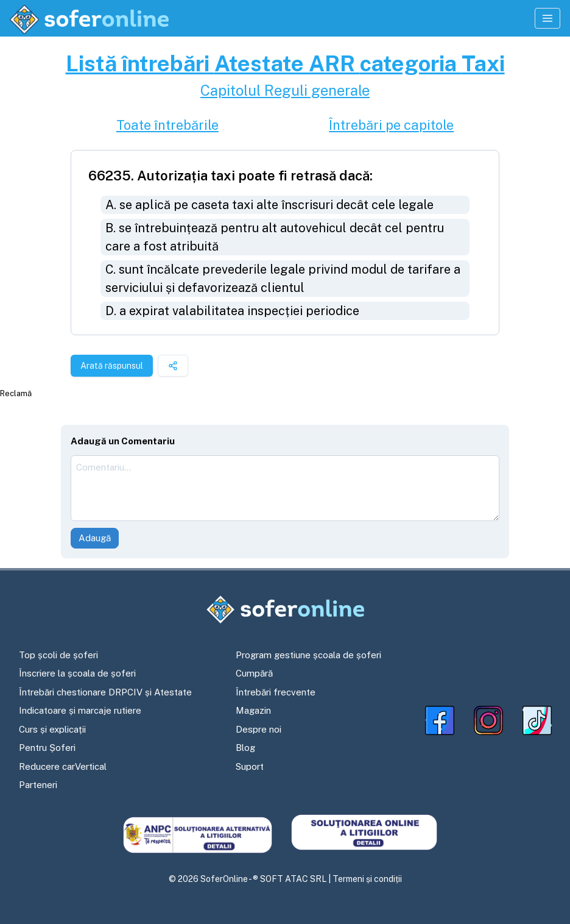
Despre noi (259, 729)
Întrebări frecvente (276, 692)
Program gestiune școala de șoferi (308, 655)
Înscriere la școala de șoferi (77, 673)
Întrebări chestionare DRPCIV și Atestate (105, 692)
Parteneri (38, 785)
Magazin (253, 710)
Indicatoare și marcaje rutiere (80, 710)
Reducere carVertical (63, 766)
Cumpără (254, 673)
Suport (250, 766)
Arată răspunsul (112, 366)
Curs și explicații (52, 729)
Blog (245, 748)
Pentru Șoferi (47, 748)
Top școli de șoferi (58, 655)
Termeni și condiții (367, 879)
